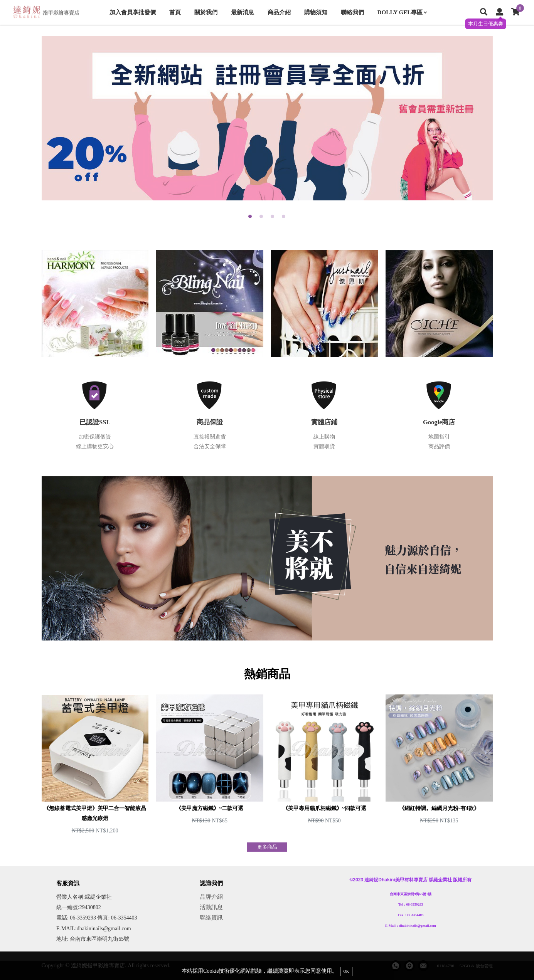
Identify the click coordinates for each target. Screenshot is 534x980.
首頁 (175, 12)
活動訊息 (211, 907)
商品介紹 (279, 12)
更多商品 (267, 847)
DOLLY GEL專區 (402, 12)
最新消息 (243, 12)
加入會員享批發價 (133, 12)
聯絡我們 (352, 12)
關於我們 (206, 12)
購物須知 (316, 12)
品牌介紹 (211, 897)
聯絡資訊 (211, 917)
